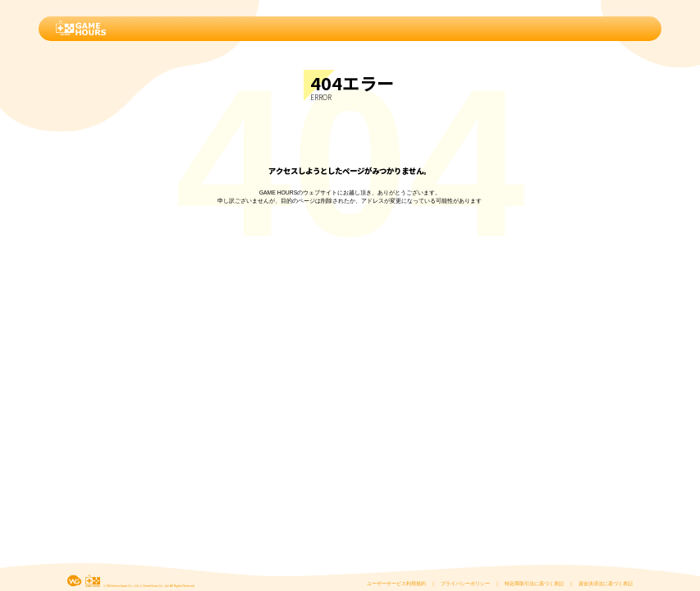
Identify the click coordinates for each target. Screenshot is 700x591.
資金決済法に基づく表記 (606, 584)
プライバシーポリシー (465, 584)
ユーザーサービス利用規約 (396, 584)
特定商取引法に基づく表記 (534, 584)
